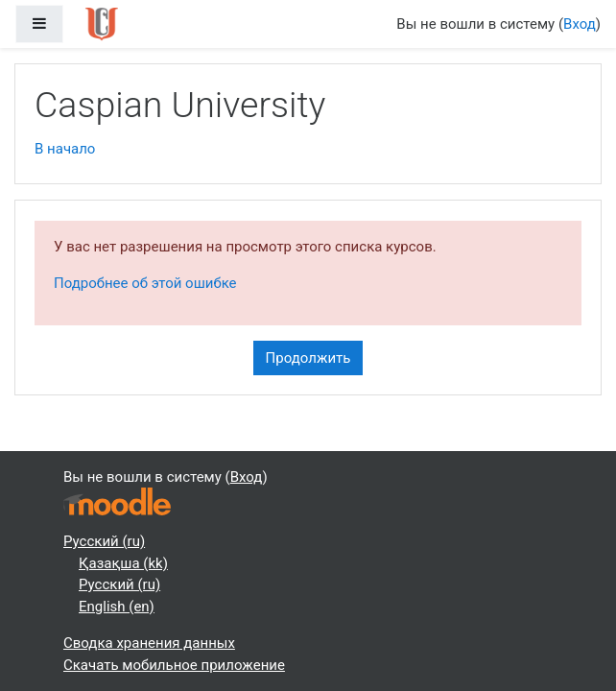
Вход (580, 24)
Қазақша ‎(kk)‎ (123, 563)
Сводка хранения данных (149, 643)
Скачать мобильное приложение (174, 665)
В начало (65, 149)
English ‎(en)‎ (117, 607)
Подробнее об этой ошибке (145, 283)
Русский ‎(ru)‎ (104, 541)
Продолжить (308, 358)
